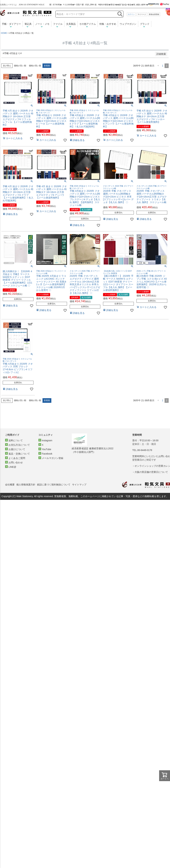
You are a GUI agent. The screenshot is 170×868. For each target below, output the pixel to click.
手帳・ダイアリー (11, 24)
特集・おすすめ (108, 24)
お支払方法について (19, 445)
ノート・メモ (42, 24)
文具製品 (71, 24)
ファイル (58, 24)
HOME (4, 33)
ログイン (131, 14)
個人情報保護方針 (26, 485)
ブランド (145, 24)
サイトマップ (79, 485)
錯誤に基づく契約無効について (54, 485)
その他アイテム (88, 24)
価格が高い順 (35, 66)
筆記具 (28, 24)
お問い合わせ (16, 463)
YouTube (46, 449)
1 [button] (163, 66)
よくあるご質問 (17, 458)
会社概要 (10, 485)
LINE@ (12, 467)
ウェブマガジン (128, 24)
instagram (47, 440)
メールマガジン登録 (53, 458)
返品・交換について (19, 454)
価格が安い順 (20, 66)
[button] (158, 66)
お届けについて (17, 449)
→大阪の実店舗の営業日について (150, 472)
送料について (16, 440)
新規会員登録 (154, 14)
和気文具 (26, 13)
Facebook (47, 454)
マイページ (142, 14)
